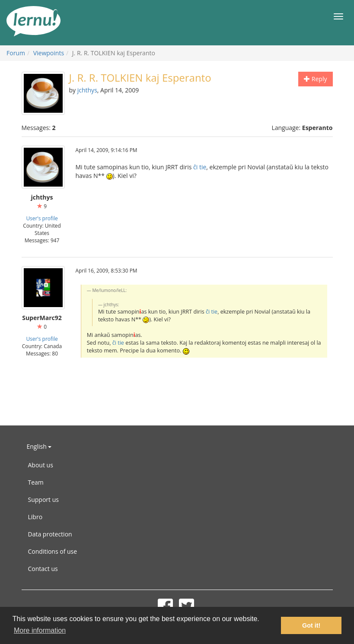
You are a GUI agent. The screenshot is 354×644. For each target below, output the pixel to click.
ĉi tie (200, 167)
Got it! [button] (311, 625)
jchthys (87, 90)
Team (36, 482)
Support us (43, 500)
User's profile (42, 218)
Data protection (50, 534)
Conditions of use (53, 551)
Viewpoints (49, 53)
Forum (16, 53)
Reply (315, 79)
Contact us (43, 569)
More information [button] (40, 630)
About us (41, 465)
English (39, 446)
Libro (35, 517)
